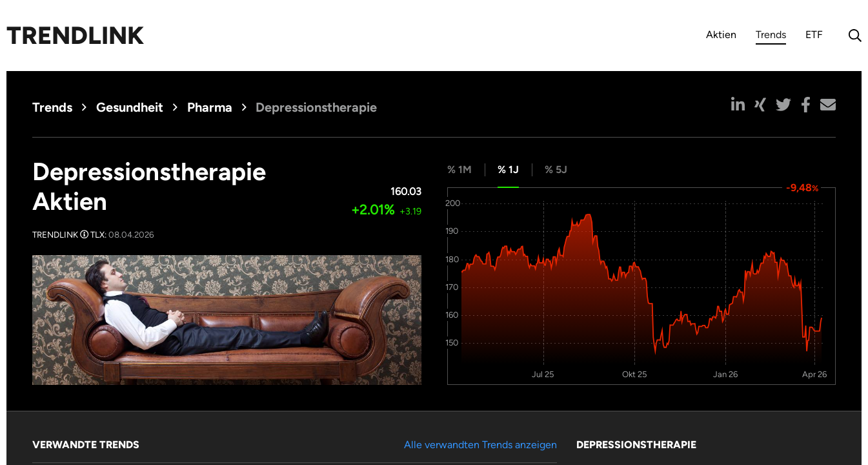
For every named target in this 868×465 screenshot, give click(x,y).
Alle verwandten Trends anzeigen (480, 445)
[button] (738, 105)
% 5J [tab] (556, 170)
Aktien (721, 35)
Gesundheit (130, 107)
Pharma (210, 107)
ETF (814, 35)
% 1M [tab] (459, 170)
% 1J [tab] (508, 170)
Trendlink (75, 36)
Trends (771, 36)
